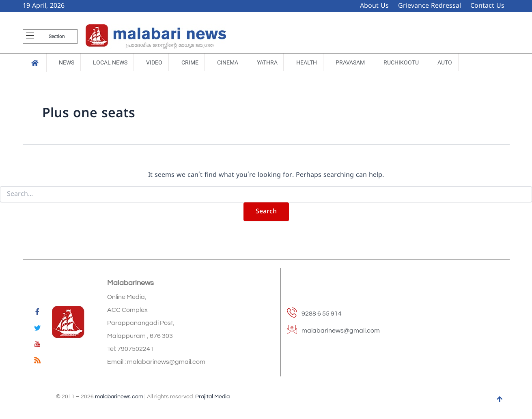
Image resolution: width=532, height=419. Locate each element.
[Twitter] (37, 329)
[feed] (37, 362)
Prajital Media (212, 397)
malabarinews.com (119, 397)
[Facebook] (37, 313)
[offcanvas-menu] (30, 37)
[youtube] (37, 346)
